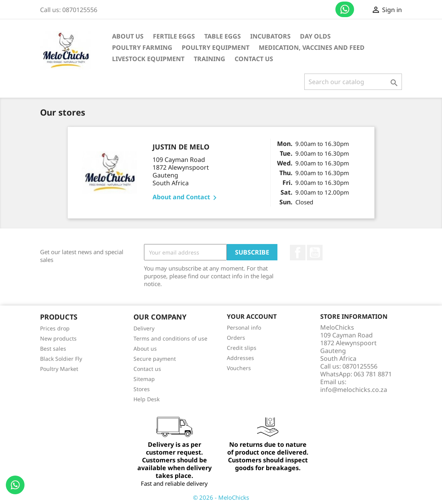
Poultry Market (59, 369)
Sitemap (144, 379)
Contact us (345, 9)
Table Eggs (223, 36)
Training (210, 59)
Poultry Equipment (216, 47)
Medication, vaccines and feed (312, 47)
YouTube (315, 253)
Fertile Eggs (174, 36)
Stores (142, 389)
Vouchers (239, 368)
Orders (236, 338)
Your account (252, 316)
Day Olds (315, 36)
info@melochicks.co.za (354, 390)
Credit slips (242, 348)
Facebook (298, 253)
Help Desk (146, 399)
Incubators (270, 36)
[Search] (353, 82)
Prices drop (55, 328)
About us (128, 36)
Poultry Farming (142, 47)
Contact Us (254, 59)
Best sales (53, 349)
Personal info (244, 328)
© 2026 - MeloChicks (221, 497)
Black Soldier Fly (61, 359)
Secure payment (155, 359)
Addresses (240, 358)
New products (58, 338)
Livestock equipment (148, 59)
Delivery (144, 328)
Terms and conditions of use (170, 338)
